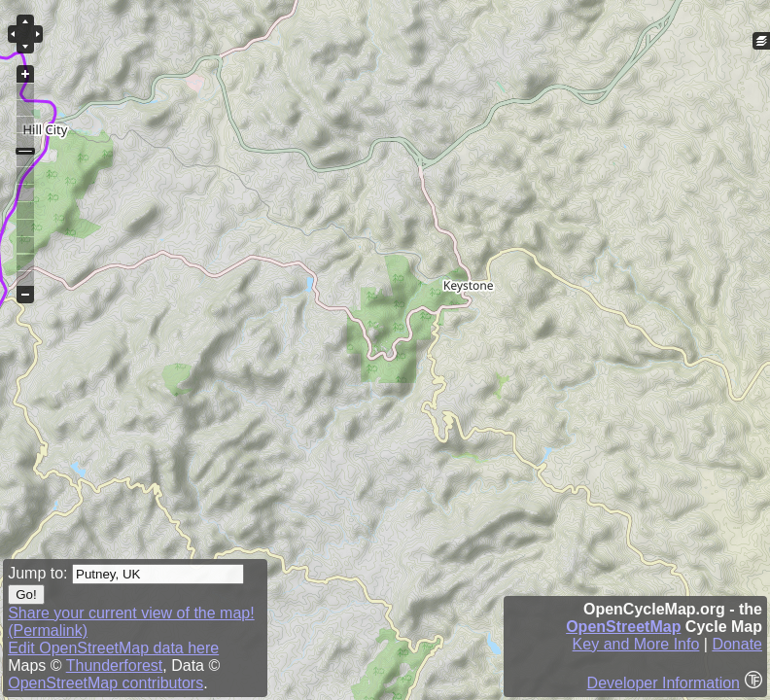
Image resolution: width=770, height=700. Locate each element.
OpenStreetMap (623, 627)
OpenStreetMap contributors (105, 683)
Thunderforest (115, 665)
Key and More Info (636, 644)
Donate (737, 644)
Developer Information (664, 683)
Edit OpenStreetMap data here (113, 648)
